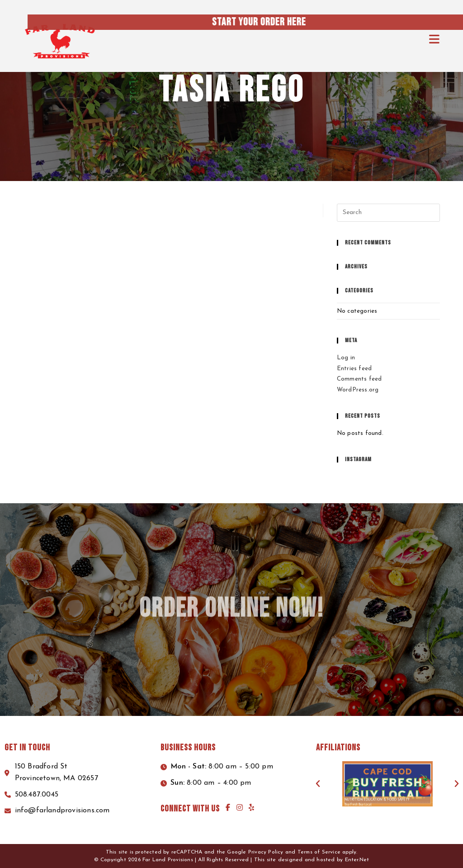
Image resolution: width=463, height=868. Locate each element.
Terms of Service (319, 852)
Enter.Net (357, 860)
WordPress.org (358, 390)
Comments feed (359, 379)
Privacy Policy (266, 852)
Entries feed (354, 369)
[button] (318, 784)
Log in (346, 358)
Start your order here (339, 22)
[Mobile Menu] (435, 40)
